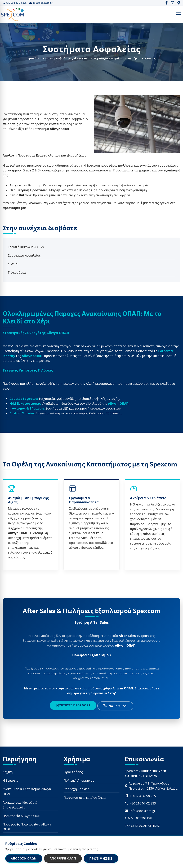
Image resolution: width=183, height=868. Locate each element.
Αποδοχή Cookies (76, 789)
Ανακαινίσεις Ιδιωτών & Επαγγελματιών (20, 805)
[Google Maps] (179, 3)
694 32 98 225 (115, 706)
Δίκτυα (13, 264)
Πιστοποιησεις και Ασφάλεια (85, 798)
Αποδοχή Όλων (24, 858)
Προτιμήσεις (101, 858)
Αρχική (32, 58)
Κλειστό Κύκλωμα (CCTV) (26, 247)
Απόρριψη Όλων (63, 858)
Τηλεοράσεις (17, 272)
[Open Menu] (179, 14)
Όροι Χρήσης (73, 772)
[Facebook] (167, 3)
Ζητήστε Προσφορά (73, 705)
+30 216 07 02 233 (143, 803)
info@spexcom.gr (41, 3)
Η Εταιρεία (10, 781)
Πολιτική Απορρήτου (79, 781)
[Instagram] (173, 3)
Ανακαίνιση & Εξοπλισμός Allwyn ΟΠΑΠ (65, 58)
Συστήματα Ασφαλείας (24, 255)
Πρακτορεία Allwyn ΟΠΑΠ (21, 816)
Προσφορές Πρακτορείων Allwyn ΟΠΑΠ (27, 827)
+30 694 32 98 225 (15, 3)
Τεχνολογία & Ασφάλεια (109, 58)
